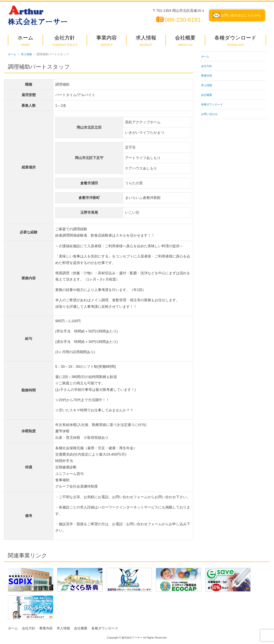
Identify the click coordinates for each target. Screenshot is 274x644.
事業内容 (207, 75)
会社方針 (207, 66)
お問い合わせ (210, 114)
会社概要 (207, 95)
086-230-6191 (180, 20)
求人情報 (27, 54)
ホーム (12, 54)
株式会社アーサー (132, 638)
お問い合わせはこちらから (240, 15)
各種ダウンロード (213, 104)
